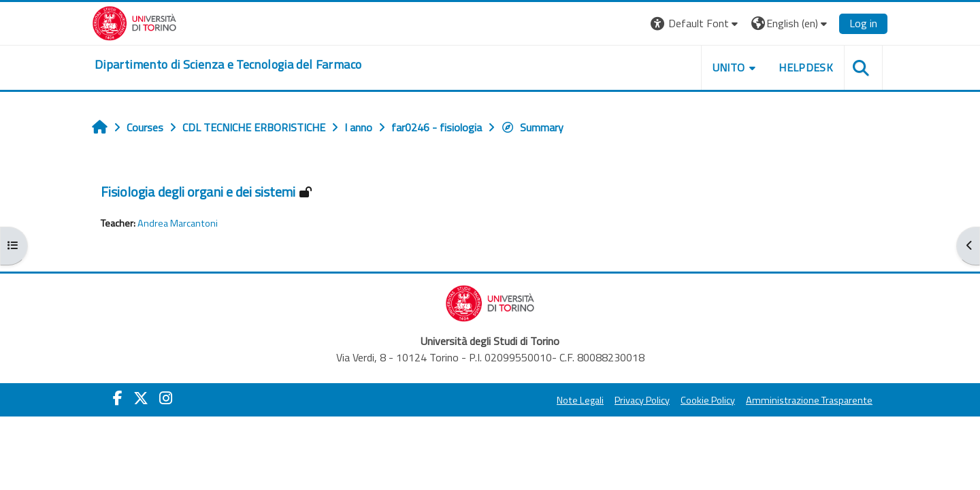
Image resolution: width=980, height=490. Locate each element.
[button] (696, 23)
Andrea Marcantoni (178, 223)
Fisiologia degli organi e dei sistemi (198, 192)
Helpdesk (806, 67)
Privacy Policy (642, 400)
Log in (863, 23)
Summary (532, 127)
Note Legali (580, 400)
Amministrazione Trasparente (809, 400)
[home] (228, 65)
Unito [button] (729, 67)
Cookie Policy (708, 400)
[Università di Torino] (134, 22)
